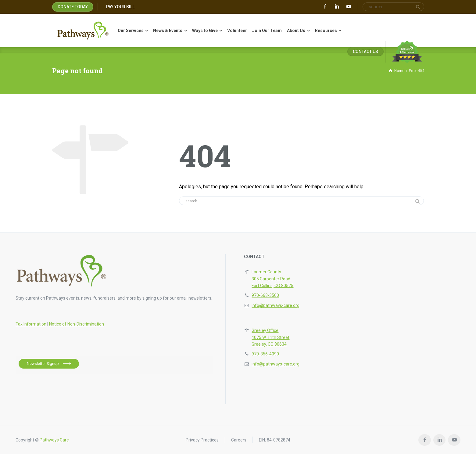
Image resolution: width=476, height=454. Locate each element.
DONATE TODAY (73, 7)
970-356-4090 (265, 354)
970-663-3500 (265, 295)
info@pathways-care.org (276, 305)
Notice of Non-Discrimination (77, 324)
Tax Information (31, 324)
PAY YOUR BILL (120, 7)
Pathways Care (54, 440)
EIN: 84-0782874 (275, 440)
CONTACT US (365, 52)
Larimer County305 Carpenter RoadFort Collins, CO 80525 (272, 279)
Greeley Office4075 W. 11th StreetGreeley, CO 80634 (270, 337)
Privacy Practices (202, 440)
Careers (239, 440)
